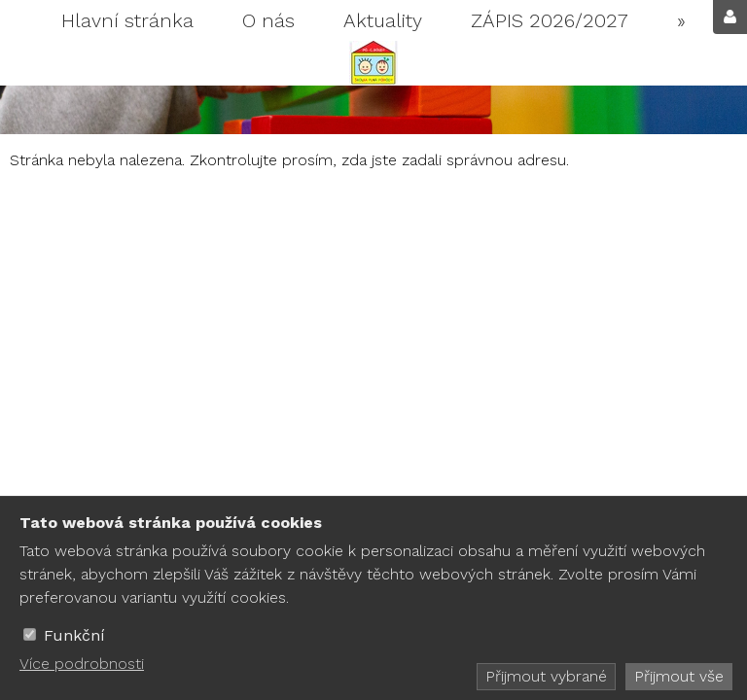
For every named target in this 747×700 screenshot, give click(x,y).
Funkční (74, 635)
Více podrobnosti (82, 664)
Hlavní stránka (127, 20)
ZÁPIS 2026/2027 (550, 20)
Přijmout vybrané (546, 676)
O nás (268, 20)
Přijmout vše (679, 676)
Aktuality (383, 20)
